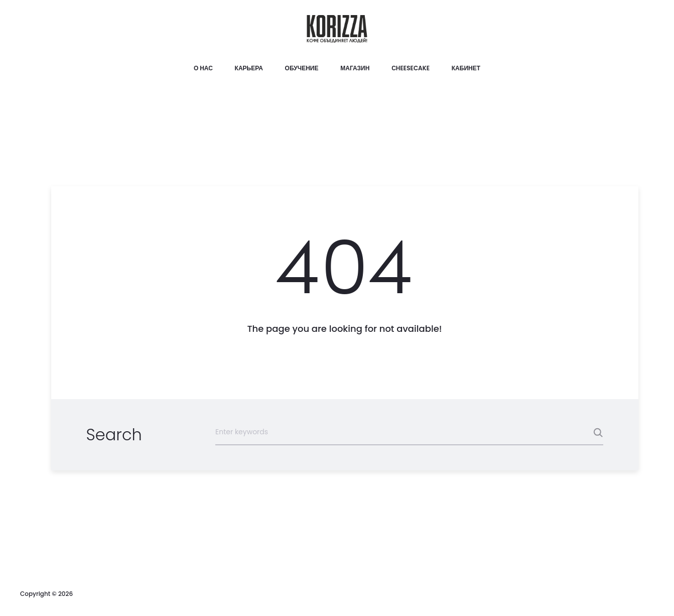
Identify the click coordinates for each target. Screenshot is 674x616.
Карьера (249, 68)
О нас (203, 68)
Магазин (355, 68)
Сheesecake (411, 68)
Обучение (302, 68)
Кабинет (466, 68)
